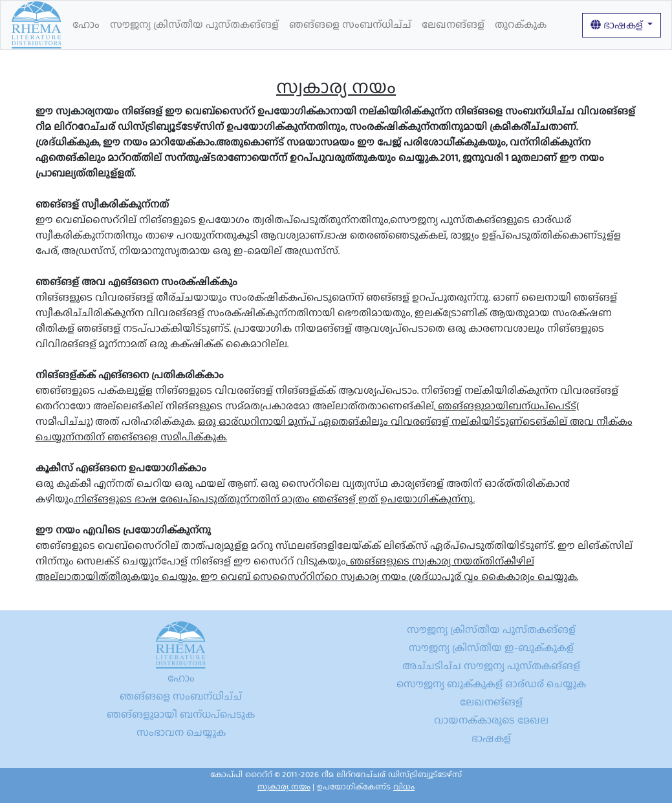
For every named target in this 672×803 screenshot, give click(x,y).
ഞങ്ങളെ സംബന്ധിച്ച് (350, 24)
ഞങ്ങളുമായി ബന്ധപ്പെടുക (181, 714)
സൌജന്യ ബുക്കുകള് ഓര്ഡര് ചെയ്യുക (491, 684)
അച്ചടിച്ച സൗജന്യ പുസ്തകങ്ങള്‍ (491, 666)
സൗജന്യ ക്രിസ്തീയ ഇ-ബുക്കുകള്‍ (491, 648)
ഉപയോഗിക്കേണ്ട (366, 787)
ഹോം (86, 24)
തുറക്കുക (521, 24)
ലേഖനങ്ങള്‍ (453, 24)
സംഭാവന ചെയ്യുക (181, 732)
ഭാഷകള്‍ (618, 25)
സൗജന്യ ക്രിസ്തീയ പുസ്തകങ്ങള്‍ (194, 24)
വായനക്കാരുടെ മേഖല (491, 720)
